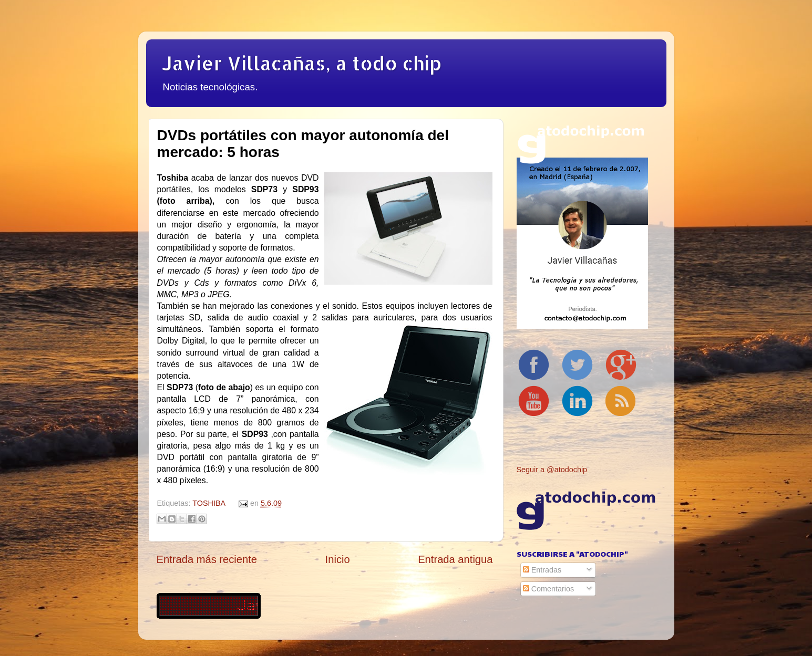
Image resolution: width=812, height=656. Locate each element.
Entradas (542, 570)
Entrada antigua (455, 559)
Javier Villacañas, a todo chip (302, 63)
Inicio (338, 559)
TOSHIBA (209, 503)
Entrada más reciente (207, 559)
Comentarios (549, 589)
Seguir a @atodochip (552, 470)
